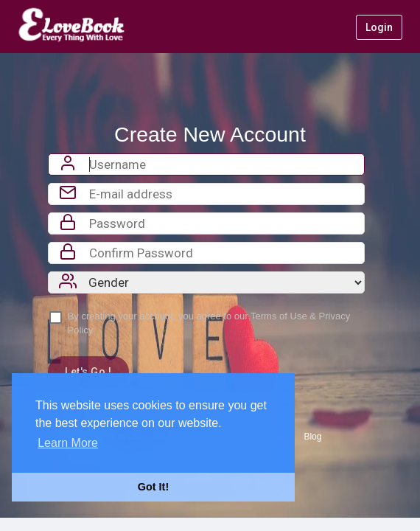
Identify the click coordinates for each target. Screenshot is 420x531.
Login (379, 27)
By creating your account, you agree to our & (209, 323)
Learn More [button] (68, 443)
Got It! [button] (153, 487)
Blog (312, 437)
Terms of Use (279, 316)
